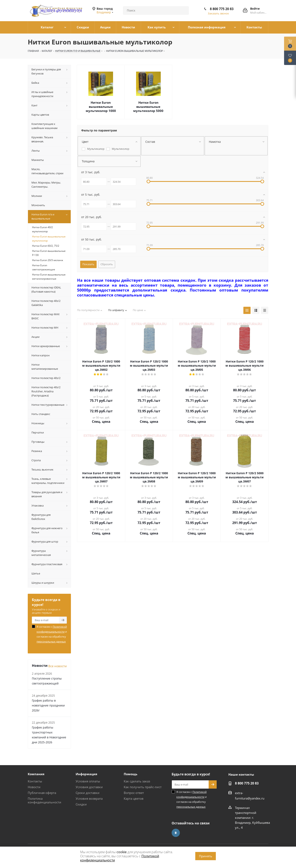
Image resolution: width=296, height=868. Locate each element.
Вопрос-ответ (134, 793)
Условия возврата (89, 798)
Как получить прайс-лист (143, 787)
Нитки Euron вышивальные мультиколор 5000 (148, 107)
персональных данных (51, 641)
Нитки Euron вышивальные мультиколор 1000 (101, 107)
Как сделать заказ (137, 781)
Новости (34, 787)
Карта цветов (134, 798)
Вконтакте (176, 833)
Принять (206, 856)
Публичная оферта (42, 793)
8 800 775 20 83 (222, 9)
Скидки (81, 804)
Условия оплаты (88, 781)
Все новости (58, 666)
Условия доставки (89, 787)
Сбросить (107, 264)
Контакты (35, 781)
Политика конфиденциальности (45, 800)
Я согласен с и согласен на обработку (52, 634)
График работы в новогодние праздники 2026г (48, 705)
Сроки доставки (88, 793)
